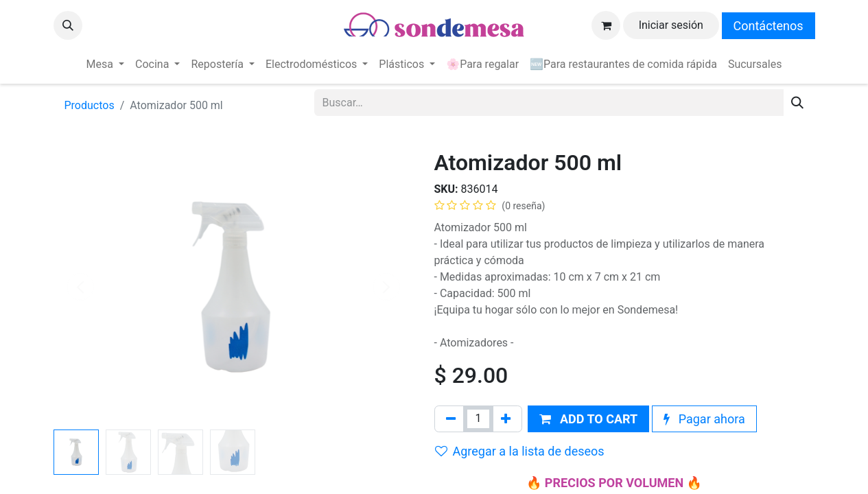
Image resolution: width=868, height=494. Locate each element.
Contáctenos (769, 26)
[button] (68, 25)
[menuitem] (105, 64)
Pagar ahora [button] (704, 419)
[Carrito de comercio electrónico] (606, 25)
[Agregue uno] (506, 419)
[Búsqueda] (797, 103)
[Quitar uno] (451, 419)
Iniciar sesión (671, 25)
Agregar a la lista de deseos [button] (520, 451)
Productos (90, 105)
